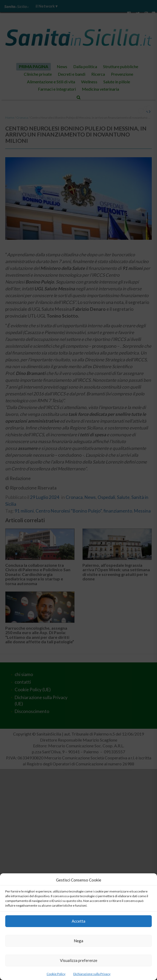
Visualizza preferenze (79, 960)
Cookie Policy (56, 974)
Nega (78, 941)
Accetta (78, 921)
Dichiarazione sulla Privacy (92, 974)
